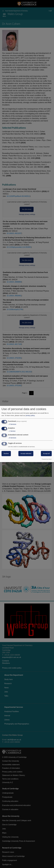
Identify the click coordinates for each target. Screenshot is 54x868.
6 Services (12, 438)
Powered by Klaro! (47, 459)
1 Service (12, 431)
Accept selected (26, 454)
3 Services (12, 424)
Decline (6, 454)
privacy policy (30, 415)
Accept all (46, 454)
